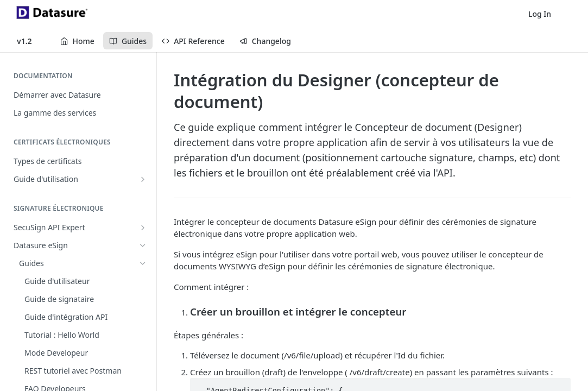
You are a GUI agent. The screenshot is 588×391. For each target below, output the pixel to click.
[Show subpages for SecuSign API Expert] (143, 228)
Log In (540, 14)
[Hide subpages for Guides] (143, 263)
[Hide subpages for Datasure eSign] (143, 245)
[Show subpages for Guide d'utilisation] (143, 179)
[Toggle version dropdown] (31, 41)
